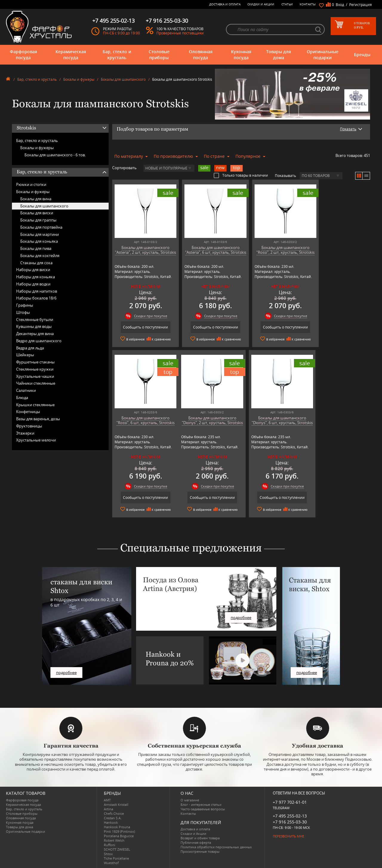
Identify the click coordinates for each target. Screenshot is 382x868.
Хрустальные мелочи (36, 440)
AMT (107, 800)
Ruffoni (110, 845)
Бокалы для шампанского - (55, 155)
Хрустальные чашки (35, 376)
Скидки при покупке (148, 316)
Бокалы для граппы (38, 220)
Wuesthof (111, 862)
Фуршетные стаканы (35, 362)
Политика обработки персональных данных (216, 847)
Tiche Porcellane (116, 858)
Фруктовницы (29, 426)
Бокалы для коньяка (39, 241)
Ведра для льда (30, 348)
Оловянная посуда (201, 55)
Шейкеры (25, 355)
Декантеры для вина (35, 334)
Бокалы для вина (36, 199)
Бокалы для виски (37, 213)
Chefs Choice (114, 813)
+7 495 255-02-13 (290, 816)
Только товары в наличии (241, 175)
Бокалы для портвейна (41, 227)
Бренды (362, 55)
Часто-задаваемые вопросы (203, 809)
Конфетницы (28, 412)
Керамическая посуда (71, 55)
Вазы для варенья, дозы (38, 419)
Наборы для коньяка (36, 277)
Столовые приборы (159, 55)
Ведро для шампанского (39, 341)
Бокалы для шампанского (123, 79)
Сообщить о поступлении (143, 327)
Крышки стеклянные (35, 405)
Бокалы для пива (36, 248)
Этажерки (25, 433)
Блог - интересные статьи (201, 804)
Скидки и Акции (261, 4)
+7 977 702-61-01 (290, 802)
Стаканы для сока (36, 263)
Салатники (26, 390)
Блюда (22, 398)
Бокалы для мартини (40, 234)
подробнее (66, 672)
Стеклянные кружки (35, 369)
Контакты (308, 4)
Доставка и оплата (225, 4)
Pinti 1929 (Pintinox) (119, 831)
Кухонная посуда (241, 55)
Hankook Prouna (117, 827)
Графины (25, 305)
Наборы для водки (33, 284)
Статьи (287, 4)
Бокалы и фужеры (79, 79)
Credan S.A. (113, 818)
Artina (108, 809)
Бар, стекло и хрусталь (117, 55)
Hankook (111, 822)
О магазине (190, 800)
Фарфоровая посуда (23, 55)
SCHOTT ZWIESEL (117, 849)
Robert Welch (114, 840)
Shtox (108, 854)
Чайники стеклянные (36, 383)
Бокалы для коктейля (40, 256)
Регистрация (361, 5)
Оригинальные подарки (323, 55)
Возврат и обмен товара (200, 838)
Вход (340, 5)
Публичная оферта (196, 842)
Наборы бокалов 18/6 (36, 298)
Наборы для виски (33, 270)
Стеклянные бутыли (35, 320)
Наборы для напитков (37, 291)
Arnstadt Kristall (116, 804)
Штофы (23, 312)
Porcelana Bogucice (119, 836)
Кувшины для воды (34, 326)
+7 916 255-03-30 (290, 822)
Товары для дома (279, 55)
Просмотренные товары (200, 851)
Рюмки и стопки (31, 184)
